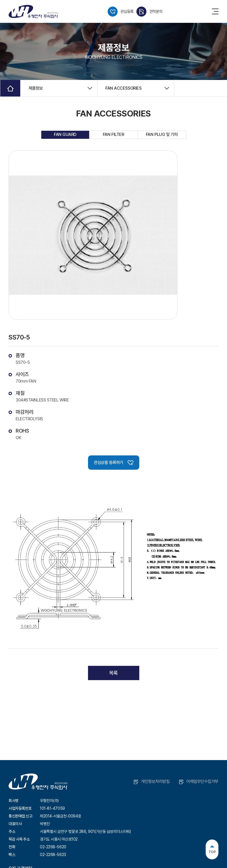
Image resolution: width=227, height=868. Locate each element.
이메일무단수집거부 (199, 781)
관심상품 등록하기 (113, 463)
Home (10, 88)
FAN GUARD (65, 134)
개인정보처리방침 (152, 781)
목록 (113, 673)
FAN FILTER (113, 134)
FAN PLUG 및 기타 (162, 134)
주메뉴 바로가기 (0, 0)
